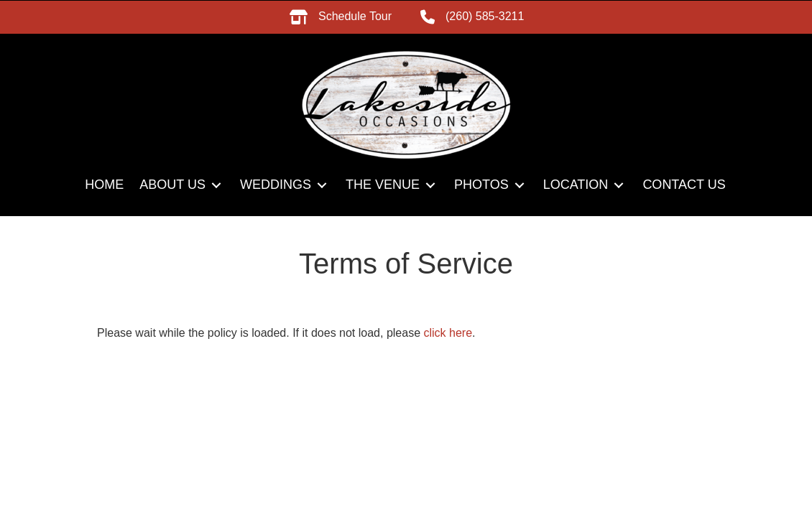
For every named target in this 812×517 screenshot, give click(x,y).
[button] (216, 185)
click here (448, 333)
